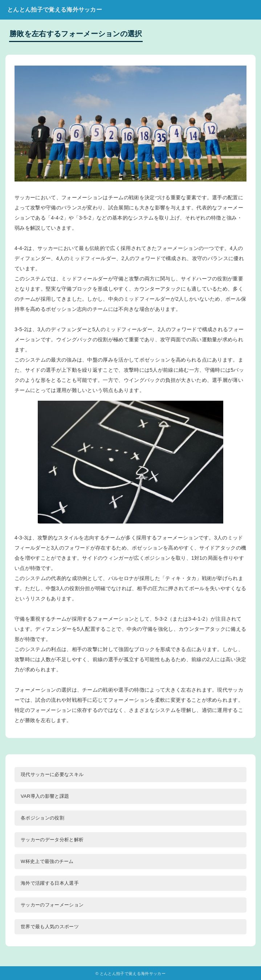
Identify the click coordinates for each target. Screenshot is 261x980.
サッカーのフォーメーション (52, 905)
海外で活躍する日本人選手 (50, 883)
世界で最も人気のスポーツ (50, 927)
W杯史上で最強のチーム (47, 861)
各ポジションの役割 (42, 818)
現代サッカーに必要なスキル (52, 774)
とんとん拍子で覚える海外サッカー (55, 10)
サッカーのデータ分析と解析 (52, 840)
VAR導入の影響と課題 (45, 796)
